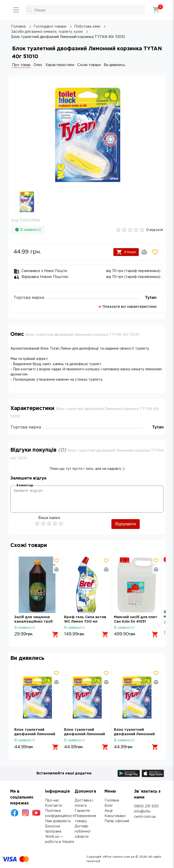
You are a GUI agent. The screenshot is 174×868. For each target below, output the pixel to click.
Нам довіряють (58, 821)
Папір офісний (117, 821)
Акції (109, 811)
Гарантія (82, 811)
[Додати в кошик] (55, 634)
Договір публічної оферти (83, 832)
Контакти (53, 806)
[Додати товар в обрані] (155, 252)
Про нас (52, 800)
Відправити (126, 524)
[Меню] (16, 10)
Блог (109, 806)
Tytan (151, 298)
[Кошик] (156, 10)
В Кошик (126, 252)
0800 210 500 (146, 806)
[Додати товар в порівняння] (144, 252)
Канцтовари (115, 816)
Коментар (25, 485)
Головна (112, 800)
